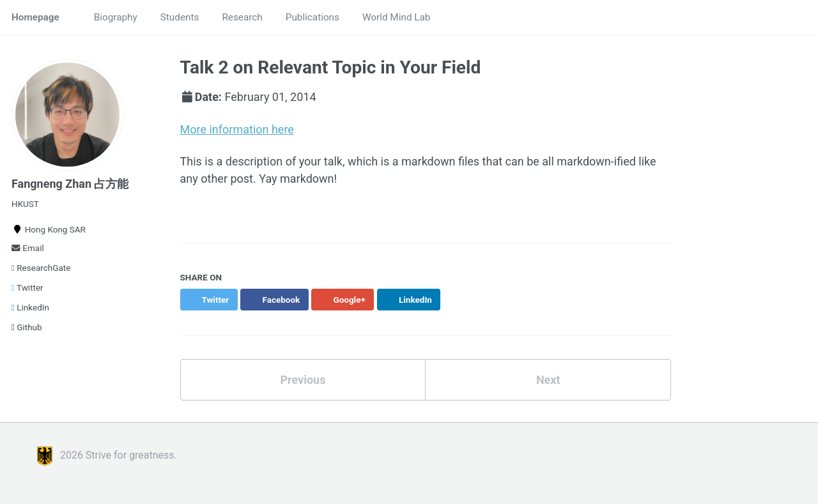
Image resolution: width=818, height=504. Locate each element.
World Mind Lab (396, 17)
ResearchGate (41, 268)
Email (28, 248)
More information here (237, 129)
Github (27, 327)
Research (242, 17)
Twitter (27, 287)
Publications (313, 17)
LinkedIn (30, 307)
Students (180, 17)
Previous (303, 380)
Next (548, 380)
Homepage (35, 17)
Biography (116, 17)
